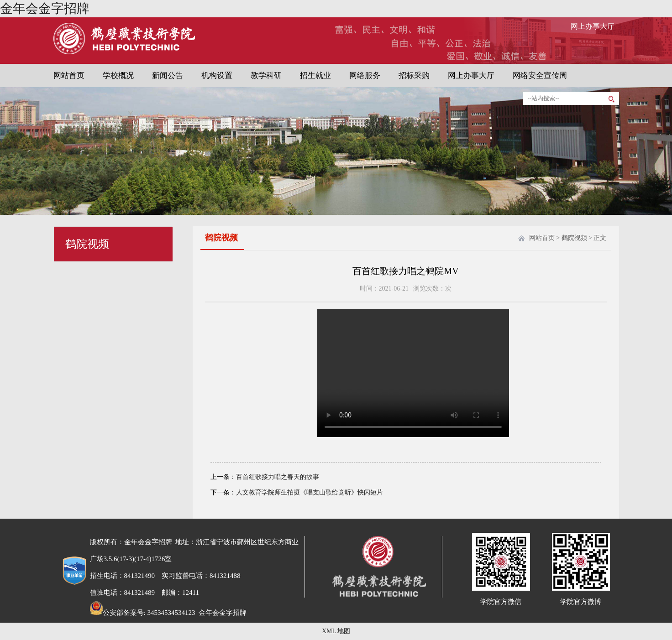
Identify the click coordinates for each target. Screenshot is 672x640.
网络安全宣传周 (540, 75)
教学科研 (266, 75)
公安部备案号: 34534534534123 (143, 613)
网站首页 (69, 75)
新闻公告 (168, 75)
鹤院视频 (574, 238)
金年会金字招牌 (45, 8)
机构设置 (217, 75)
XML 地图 (336, 631)
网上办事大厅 (593, 26)
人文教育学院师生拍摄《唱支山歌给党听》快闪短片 (310, 492)
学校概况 (118, 75)
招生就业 (315, 75)
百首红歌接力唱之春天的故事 (278, 477)
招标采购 (414, 75)
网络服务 (365, 75)
